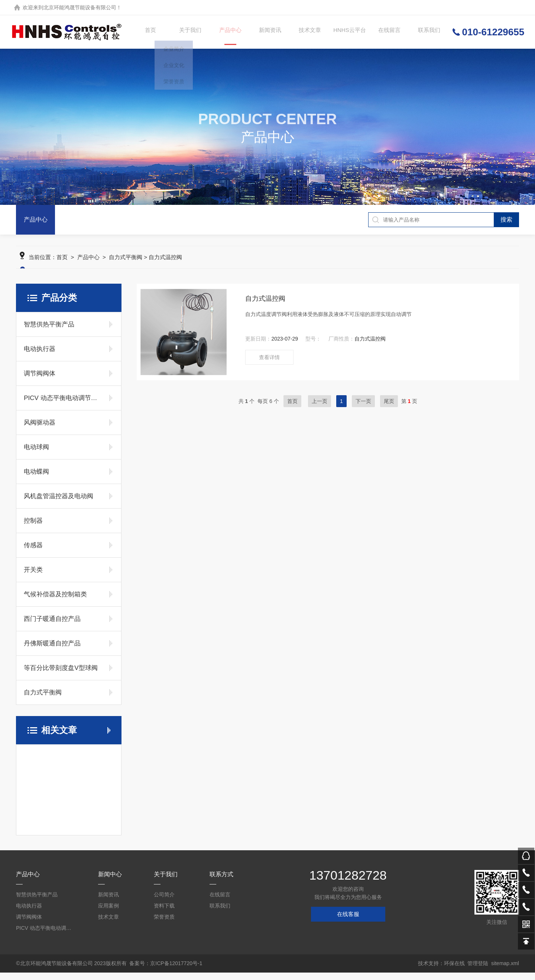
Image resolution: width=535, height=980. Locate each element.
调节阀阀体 (40, 381)
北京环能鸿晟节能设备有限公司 (80, 7)
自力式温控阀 (265, 306)
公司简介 (164, 902)
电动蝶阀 (36, 479)
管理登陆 (478, 971)
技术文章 (308, 32)
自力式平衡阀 (126, 265)
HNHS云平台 (348, 32)
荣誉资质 (164, 924)
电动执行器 (40, 356)
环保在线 (454, 971)
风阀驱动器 (40, 430)
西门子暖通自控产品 (52, 626)
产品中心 (228, 39)
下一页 (363, 409)
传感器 (33, 553)
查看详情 (269, 365)
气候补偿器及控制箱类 (55, 602)
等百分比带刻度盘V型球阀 (61, 675)
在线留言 (388, 32)
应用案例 (108, 913)
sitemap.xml (505, 971)
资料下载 (164, 913)
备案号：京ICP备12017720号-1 (166, 971)
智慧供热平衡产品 (49, 332)
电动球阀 (36, 454)
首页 (149, 32)
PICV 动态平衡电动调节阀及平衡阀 (62, 405)
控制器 (33, 528)
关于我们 (188, 32)
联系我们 (427, 32)
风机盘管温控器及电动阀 (59, 504)
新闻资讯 (268, 32)
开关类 (33, 577)
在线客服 (348, 921)
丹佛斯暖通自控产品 (52, 651)
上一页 (320, 409)
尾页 (389, 409)
